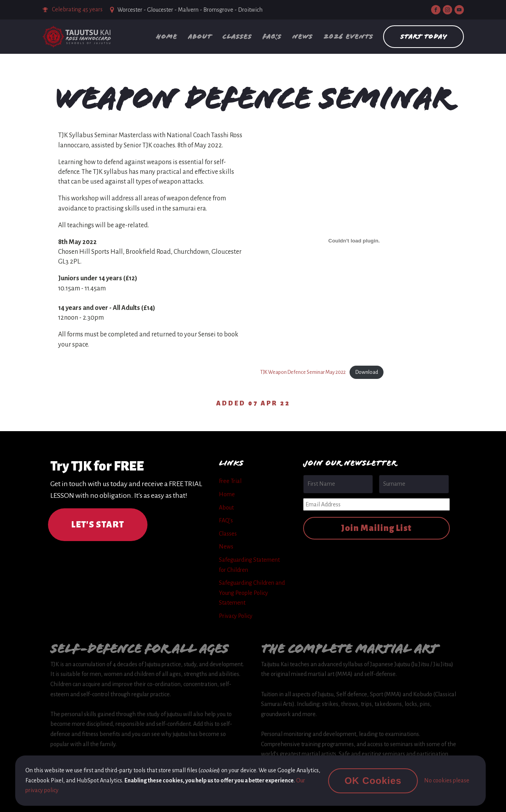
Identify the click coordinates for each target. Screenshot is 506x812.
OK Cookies (373, 781)
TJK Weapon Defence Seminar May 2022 (303, 372)
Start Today (423, 36)
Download (367, 372)
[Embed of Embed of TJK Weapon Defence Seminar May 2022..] (354, 241)
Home (167, 36)
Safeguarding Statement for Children (249, 565)
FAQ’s (272, 36)
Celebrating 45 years (77, 9)
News (302, 36)
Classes (237, 36)
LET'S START (98, 525)
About (200, 36)
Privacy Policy (236, 616)
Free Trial (230, 481)
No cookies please (447, 780)
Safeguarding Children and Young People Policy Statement (252, 593)
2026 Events (348, 36)
